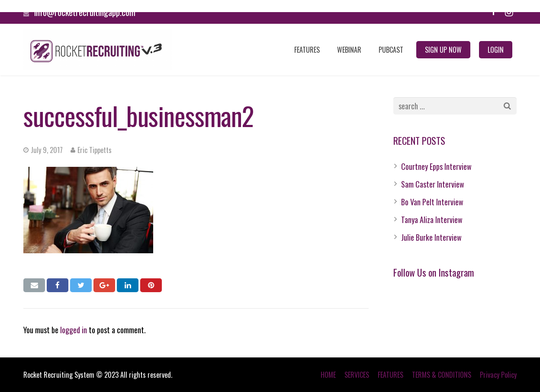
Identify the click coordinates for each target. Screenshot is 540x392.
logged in (74, 330)
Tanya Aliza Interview (432, 220)
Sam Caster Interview (433, 184)
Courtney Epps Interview (436, 166)
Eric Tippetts (95, 150)
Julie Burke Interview (431, 237)
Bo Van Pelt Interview (432, 202)
